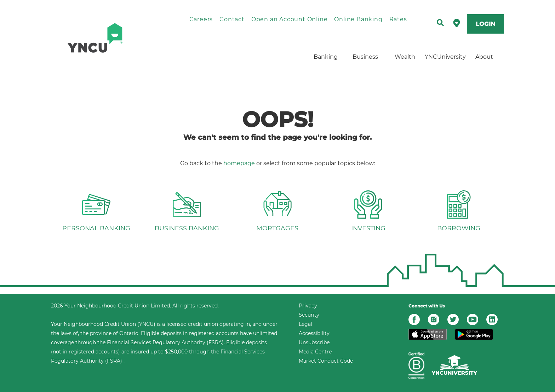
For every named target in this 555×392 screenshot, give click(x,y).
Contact (232, 19)
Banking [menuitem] (326, 57)
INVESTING (368, 228)
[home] (110, 38)
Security (309, 315)
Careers (201, 19)
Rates (398, 19)
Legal (305, 324)
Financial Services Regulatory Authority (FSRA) (165, 342)
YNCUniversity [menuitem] (445, 57)
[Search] (440, 23)
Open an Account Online (290, 19)
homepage (239, 163)
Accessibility (314, 333)
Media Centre (315, 352)
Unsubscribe (314, 342)
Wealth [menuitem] (405, 57)
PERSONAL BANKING (96, 228)
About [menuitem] (484, 57)
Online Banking (358, 19)
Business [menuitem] (365, 57)
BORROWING (459, 228)
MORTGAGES (277, 228)
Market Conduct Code (326, 361)
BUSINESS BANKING (187, 228)
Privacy (308, 306)
